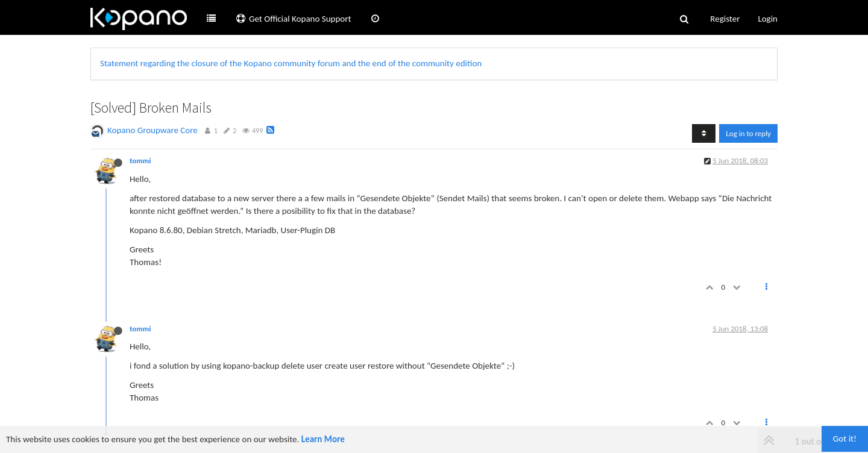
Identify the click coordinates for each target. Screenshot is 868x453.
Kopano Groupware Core (153, 130)
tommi (140, 161)
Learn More (323, 439)
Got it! (845, 439)
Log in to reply (748, 133)
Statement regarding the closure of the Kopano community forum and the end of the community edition (291, 63)
